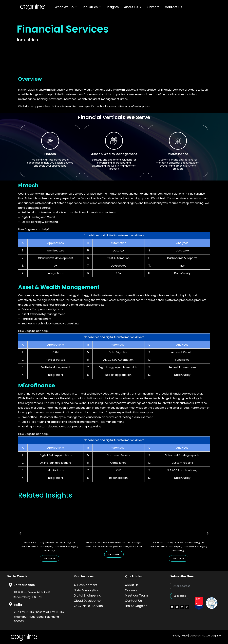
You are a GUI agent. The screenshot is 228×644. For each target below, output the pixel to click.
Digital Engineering (88, 595)
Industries (27, 40)
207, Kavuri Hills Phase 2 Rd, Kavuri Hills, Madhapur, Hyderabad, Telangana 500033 (39, 617)
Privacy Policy (180, 636)
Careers (131, 590)
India (18, 604)
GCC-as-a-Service (88, 606)
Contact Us (133, 601)
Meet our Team (136, 595)
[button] (20, 533)
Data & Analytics (86, 590)
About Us (132, 585)
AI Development (86, 585)
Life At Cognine (136, 606)
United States (24, 585)
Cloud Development (89, 601)
